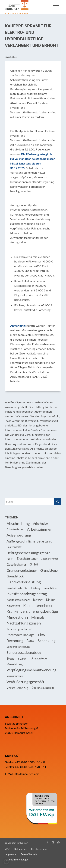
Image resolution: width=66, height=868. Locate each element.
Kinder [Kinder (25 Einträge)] (51, 600)
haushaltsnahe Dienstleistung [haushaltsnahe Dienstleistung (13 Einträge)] (23, 588)
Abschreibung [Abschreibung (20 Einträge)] (18, 523)
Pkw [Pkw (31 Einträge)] (42, 635)
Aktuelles (12, 57)
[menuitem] (56, 7)
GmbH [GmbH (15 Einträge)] (34, 564)
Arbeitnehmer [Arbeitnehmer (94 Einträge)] (15, 529)
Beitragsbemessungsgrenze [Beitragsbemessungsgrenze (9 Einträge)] (28, 553)
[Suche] (33, 502)
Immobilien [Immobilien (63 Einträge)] (50, 588)
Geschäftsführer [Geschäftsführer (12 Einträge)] (49, 559)
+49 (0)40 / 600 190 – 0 (30, 762)
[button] (6, 862)
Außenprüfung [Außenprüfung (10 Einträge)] (19, 535)
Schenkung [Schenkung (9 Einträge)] (47, 641)
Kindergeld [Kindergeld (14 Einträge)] (13, 605)
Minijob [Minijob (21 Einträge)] (38, 617)
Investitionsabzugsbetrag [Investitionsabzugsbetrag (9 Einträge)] (27, 594)
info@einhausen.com (26, 774)
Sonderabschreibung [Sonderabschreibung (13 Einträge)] (18, 647)
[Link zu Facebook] (48, 842)
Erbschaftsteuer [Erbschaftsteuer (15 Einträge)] (27, 559)
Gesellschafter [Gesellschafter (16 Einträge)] (16, 564)
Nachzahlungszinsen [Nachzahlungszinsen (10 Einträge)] (24, 623)
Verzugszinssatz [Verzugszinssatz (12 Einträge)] (15, 676)
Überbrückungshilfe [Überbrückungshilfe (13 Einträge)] (43, 688)
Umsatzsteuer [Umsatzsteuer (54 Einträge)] (39, 658)
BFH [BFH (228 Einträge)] (10, 559)
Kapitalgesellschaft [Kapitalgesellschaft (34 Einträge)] (18, 600)
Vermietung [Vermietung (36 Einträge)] (15, 664)
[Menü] (56, 7)
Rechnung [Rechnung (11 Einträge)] (15, 641)
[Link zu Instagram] (53, 842)
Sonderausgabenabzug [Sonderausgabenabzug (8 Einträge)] (24, 652)
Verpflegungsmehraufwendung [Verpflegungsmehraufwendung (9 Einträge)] (31, 670)
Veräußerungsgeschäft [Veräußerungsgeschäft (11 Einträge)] (25, 682)
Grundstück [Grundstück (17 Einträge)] (15, 576)
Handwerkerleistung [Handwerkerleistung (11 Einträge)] (24, 582)
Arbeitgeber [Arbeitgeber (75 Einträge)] (41, 523)
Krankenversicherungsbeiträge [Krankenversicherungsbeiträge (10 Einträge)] (32, 611)
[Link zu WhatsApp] (58, 842)
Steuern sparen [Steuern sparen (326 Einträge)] (17, 658)
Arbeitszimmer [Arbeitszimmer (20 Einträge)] (39, 529)
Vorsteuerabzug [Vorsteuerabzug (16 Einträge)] (17, 688)
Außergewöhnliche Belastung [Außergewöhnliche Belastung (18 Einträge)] (29, 541)
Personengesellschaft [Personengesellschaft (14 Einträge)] (20, 629)
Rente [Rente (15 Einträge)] (31, 641)
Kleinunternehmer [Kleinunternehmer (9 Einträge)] (38, 605)
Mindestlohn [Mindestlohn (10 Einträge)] (17, 617)
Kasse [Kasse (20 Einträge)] (38, 600)
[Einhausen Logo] (27, 7)
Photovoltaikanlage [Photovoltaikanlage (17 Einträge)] (21, 635)
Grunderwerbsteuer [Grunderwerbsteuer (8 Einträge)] (22, 570)
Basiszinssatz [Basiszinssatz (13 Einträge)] (14, 547)
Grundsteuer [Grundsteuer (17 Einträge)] (50, 570)
